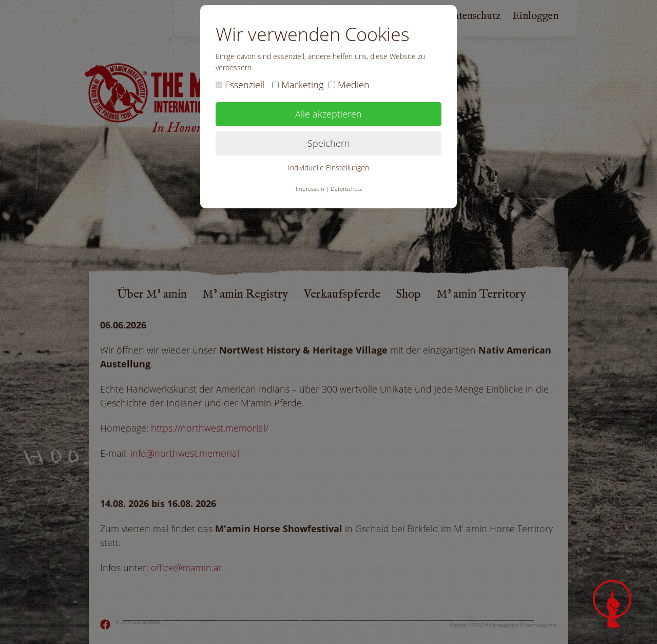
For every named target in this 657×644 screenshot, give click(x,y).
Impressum (310, 189)
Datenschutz (346, 189)
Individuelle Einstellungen (328, 168)
